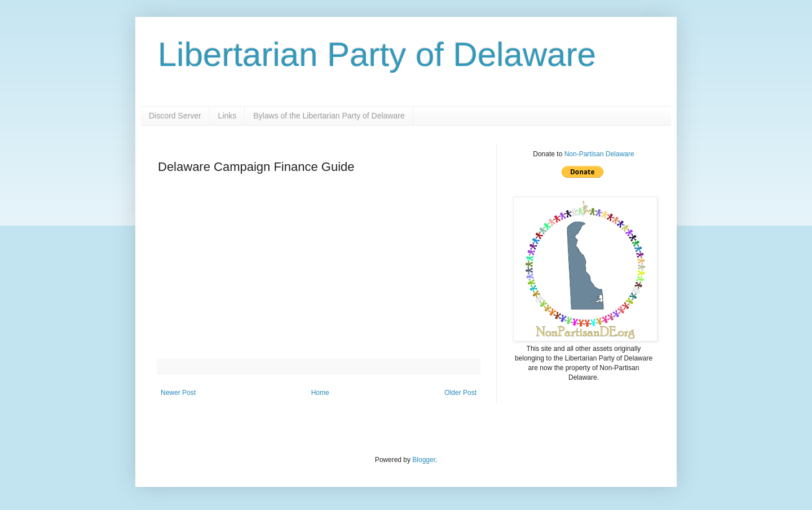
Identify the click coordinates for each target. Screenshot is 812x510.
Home (320, 393)
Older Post (460, 393)
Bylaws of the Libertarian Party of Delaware (329, 116)
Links (228, 116)
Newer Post (178, 393)
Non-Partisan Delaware (599, 154)
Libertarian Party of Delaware (377, 54)
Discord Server (175, 116)
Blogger (424, 460)
